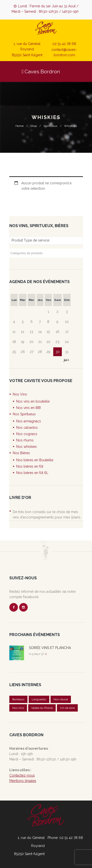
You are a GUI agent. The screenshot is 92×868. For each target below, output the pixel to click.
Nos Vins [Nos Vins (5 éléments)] (18, 708)
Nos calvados (27, 428)
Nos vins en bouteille (33, 401)
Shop (33, 126)
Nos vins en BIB (28, 408)
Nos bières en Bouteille (35, 460)
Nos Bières (21, 453)
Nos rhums (25, 440)
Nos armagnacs (29, 421)
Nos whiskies (26, 447)
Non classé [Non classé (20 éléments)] (61, 699)
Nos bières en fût (30, 466)
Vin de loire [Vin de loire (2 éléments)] (67, 708)
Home (20, 126)
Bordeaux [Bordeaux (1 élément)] (18, 699)
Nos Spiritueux (24, 414)
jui (66, 360)
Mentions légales (23, 781)
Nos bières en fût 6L (32, 473)
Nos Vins (20, 394)
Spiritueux (50, 126)
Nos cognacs (27, 434)
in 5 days (34, 654)
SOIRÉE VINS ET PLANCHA (50, 648)
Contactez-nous (22, 775)
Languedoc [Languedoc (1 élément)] (39, 699)
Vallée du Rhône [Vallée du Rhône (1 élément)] (42, 708)
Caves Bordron (41, 71)
